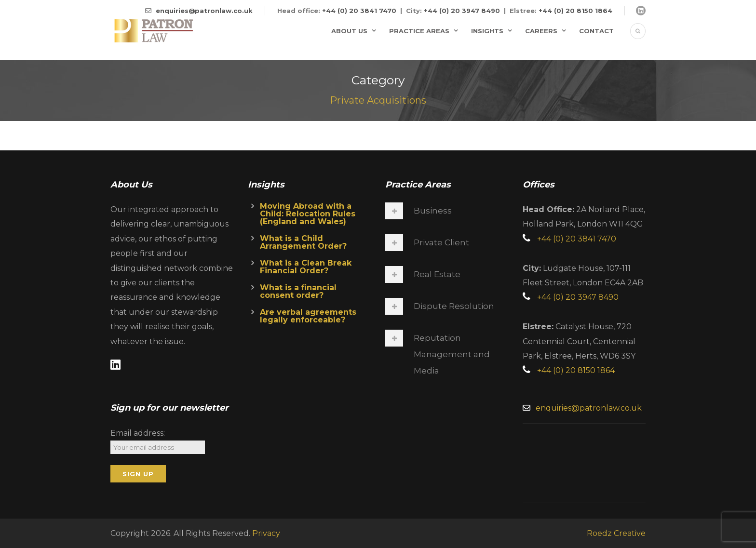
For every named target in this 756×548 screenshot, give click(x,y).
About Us (349, 31)
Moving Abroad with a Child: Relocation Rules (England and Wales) (308, 214)
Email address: (138, 433)
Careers (541, 31)
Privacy (266, 533)
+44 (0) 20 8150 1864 (575, 11)
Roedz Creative (616, 533)
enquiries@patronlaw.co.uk (204, 11)
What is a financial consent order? (298, 291)
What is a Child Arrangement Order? (303, 242)
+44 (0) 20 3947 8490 (462, 11)
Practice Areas (419, 31)
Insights (487, 31)
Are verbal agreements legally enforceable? (308, 316)
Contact (596, 31)
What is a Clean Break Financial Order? (306, 267)
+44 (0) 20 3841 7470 (359, 11)
